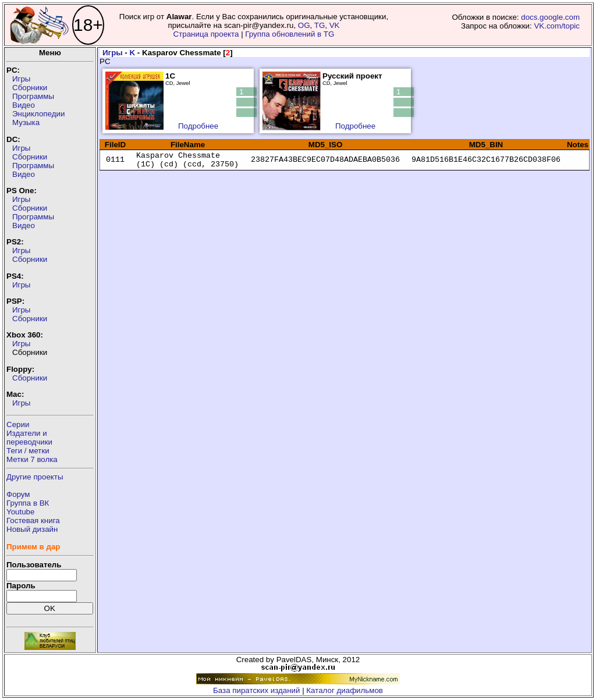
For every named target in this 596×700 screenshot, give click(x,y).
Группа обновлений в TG (290, 34)
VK (335, 25)
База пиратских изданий (256, 690)
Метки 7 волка (32, 459)
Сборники (30, 88)
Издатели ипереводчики (29, 438)
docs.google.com (550, 17)
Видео (24, 105)
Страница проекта (206, 34)
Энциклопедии (38, 114)
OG (304, 25)
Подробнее (198, 126)
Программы (33, 96)
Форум (18, 494)
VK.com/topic (557, 26)
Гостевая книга (33, 520)
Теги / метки (28, 451)
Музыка (26, 122)
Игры (21, 79)
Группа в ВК (28, 503)
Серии (18, 424)
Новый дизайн (32, 529)
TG (320, 25)
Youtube (20, 512)
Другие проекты (35, 477)
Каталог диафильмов (345, 690)
